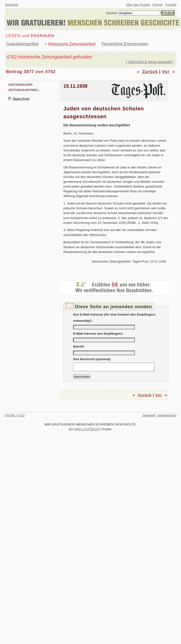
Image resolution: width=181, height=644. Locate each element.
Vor (166, 72)
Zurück (150, 72)
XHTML (10, 417)
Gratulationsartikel (22, 44)
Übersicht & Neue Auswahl (150, 62)
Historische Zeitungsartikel (72, 44)
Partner (158, 5)
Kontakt (171, 5)
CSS (22, 417)
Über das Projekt (138, 5)
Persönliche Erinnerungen (125, 44)
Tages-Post (21, 99)
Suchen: (112, 13)
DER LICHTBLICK (88, 431)
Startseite (12, 5)
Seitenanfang (167, 417)
